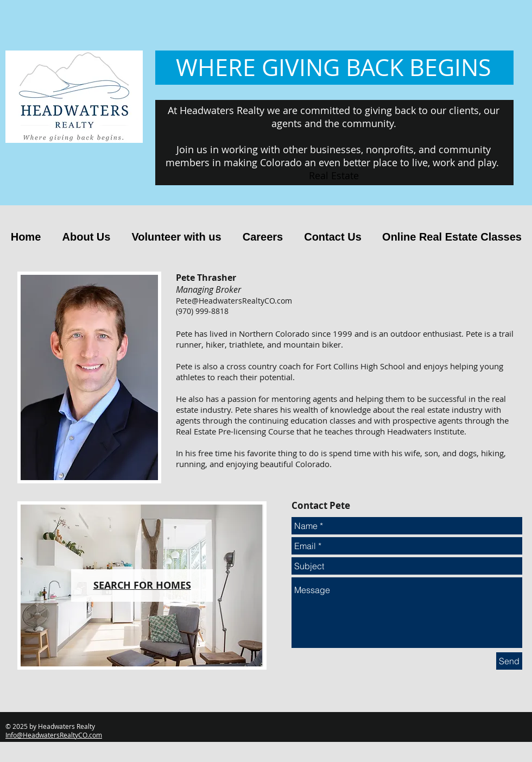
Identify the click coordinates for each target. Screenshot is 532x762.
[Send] (509, 661)
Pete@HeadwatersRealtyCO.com (234, 301)
